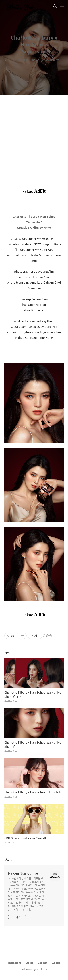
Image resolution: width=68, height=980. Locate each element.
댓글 (8, 860)
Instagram (15, 963)
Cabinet (43, 963)
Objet (29, 963)
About (56, 963)
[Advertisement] (34, 139)
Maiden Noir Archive (23, 873)
